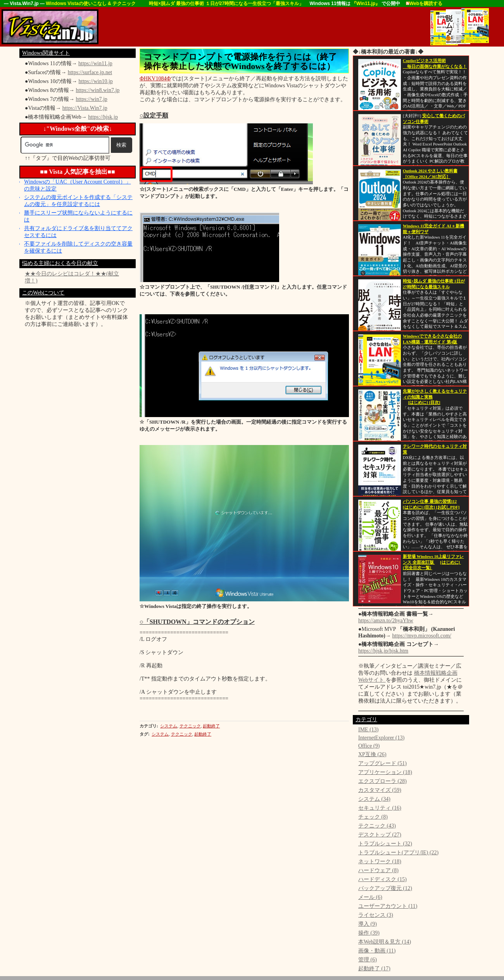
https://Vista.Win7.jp (85, 108)
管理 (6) (368, 960)
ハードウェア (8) (378, 870)
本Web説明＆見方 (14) (385, 942)
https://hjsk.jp (103, 117)
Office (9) (369, 746)
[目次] (434, 403)
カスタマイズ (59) (380, 790)
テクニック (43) (377, 826)
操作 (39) (369, 933)
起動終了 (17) (374, 969)
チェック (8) (373, 817)
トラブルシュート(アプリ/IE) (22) (398, 853)
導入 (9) (368, 924)
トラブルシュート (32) (385, 844)
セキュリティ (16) (380, 808)
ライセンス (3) (376, 915)
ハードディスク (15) (382, 879)
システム (169, 726)
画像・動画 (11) (377, 951)
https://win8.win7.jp (98, 90)
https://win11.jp (95, 63)
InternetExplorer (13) (381, 738)
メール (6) (370, 897)
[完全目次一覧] (418, 568)
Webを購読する (424, 3)
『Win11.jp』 (367, 3)
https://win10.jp (96, 81)
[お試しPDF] (448, 507)
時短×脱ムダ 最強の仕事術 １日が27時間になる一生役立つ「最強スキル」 (226, 3)
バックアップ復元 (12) (385, 888)
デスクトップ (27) (380, 835)
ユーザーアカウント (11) (388, 906)
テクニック (190, 726)
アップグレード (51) (382, 763)
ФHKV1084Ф (155, 79)
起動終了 (211, 726)
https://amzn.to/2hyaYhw (386, 621)
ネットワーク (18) (380, 861)
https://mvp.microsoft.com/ (422, 636)
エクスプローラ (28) (382, 781)
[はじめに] (419, 403)
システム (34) (374, 799)
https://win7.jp (92, 99)
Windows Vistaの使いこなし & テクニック (91, 3)
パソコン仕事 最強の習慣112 (430, 501)
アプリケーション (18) (385, 772)
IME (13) (369, 730)
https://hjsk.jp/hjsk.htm (383, 651)
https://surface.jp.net (90, 72)
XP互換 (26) (372, 754)
